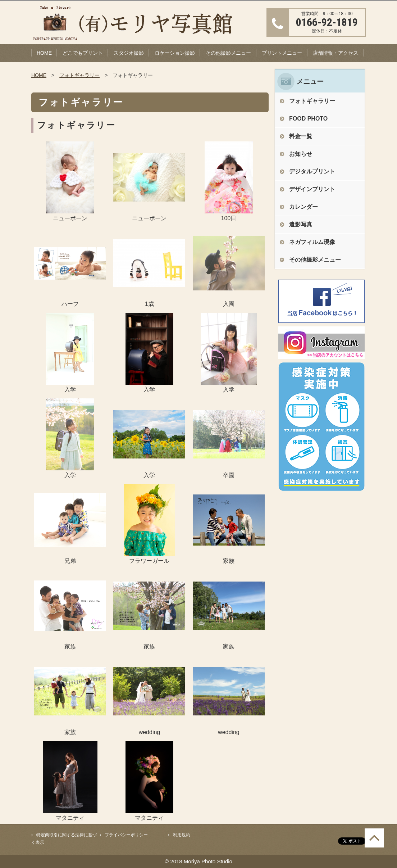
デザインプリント (312, 189)
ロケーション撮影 (175, 53)
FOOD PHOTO (308, 119)
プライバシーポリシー (126, 835)
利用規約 (182, 835)
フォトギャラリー (79, 75)
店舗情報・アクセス (336, 53)
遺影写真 (301, 224)
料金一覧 (301, 136)
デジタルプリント (312, 171)
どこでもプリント (83, 53)
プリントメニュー (282, 53)
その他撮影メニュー (228, 53)
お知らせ (301, 154)
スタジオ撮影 (129, 53)
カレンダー (304, 207)
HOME (44, 53)
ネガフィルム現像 (312, 242)
